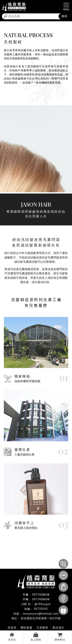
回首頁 (12, 637)
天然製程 (42, 628)
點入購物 (36, 637)
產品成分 (58, 628)
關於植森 (27, 628)
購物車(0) (60, 637)
